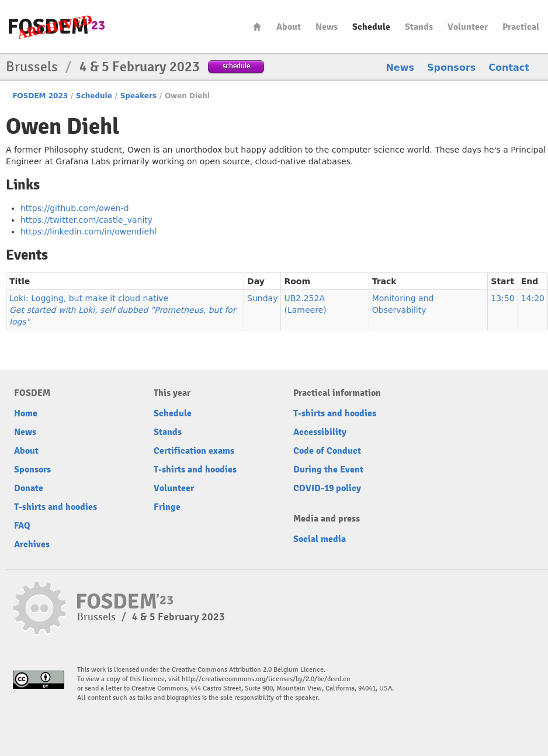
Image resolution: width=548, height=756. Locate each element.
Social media (320, 539)
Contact (509, 68)
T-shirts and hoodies (56, 507)
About (289, 27)
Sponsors (451, 68)
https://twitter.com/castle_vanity (86, 220)
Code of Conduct (327, 451)
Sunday (262, 298)
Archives (32, 544)
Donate (29, 488)
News (327, 27)
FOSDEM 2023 (40, 96)
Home (257, 27)
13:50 (502, 298)
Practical (521, 27)
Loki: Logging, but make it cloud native (123, 310)
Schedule (371, 27)
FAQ (22, 526)
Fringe (167, 507)
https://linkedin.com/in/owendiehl (89, 232)
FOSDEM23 (57, 27)
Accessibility (320, 432)
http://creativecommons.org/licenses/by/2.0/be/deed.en (266, 679)
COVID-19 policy (327, 488)
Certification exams (194, 451)
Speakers (138, 96)
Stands (419, 27)
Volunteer (468, 27)
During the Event (328, 470)
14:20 (533, 298)
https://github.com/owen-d (75, 208)
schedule (236, 66)
